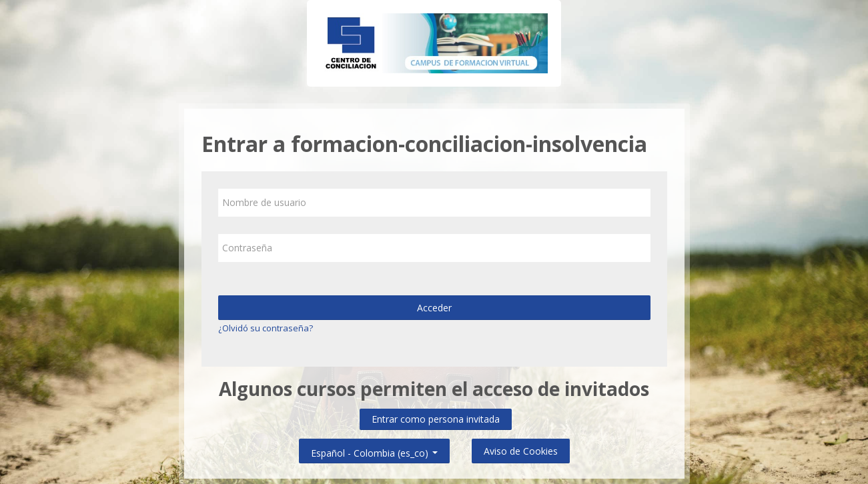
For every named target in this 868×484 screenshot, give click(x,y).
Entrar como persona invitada (436, 419)
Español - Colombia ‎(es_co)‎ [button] (374, 450)
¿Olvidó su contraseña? (266, 328)
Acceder (434, 308)
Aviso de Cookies (521, 451)
